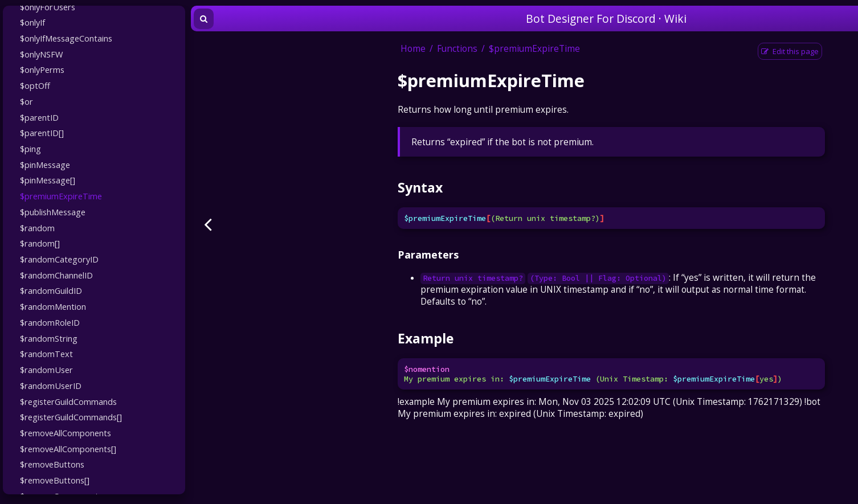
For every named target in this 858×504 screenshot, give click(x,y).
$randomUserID (51, 386)
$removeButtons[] (55, 480)
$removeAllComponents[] (68, 449)
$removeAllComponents (66, 433)
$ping (30, 149)
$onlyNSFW (41, 54)
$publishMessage (53, 212)
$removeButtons (52, 464)
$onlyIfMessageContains (66, 38)
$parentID (39, 117)
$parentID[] (42, 133)
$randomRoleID (50, 322)
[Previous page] (208, 224)
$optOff (35, 85)
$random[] (40, 243)
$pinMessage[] (48, 180)
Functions (457, 49)
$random (37, 228)
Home (413, 49)
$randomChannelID (56, 275)
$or (26, 101)
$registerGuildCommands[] (71, 417)
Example (426, 338)
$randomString (49, 338)
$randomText (46, 354)
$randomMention (53, 306)
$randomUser (46, 370)
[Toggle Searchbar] (204, 19)
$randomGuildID (51, 290)
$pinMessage (45, 165)
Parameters (428, 255)
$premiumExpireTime (61, 196)
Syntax (420, 187)
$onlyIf (32, 22)
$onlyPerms (42, 69)
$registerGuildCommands (68, 401)
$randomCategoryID (59, 259)
